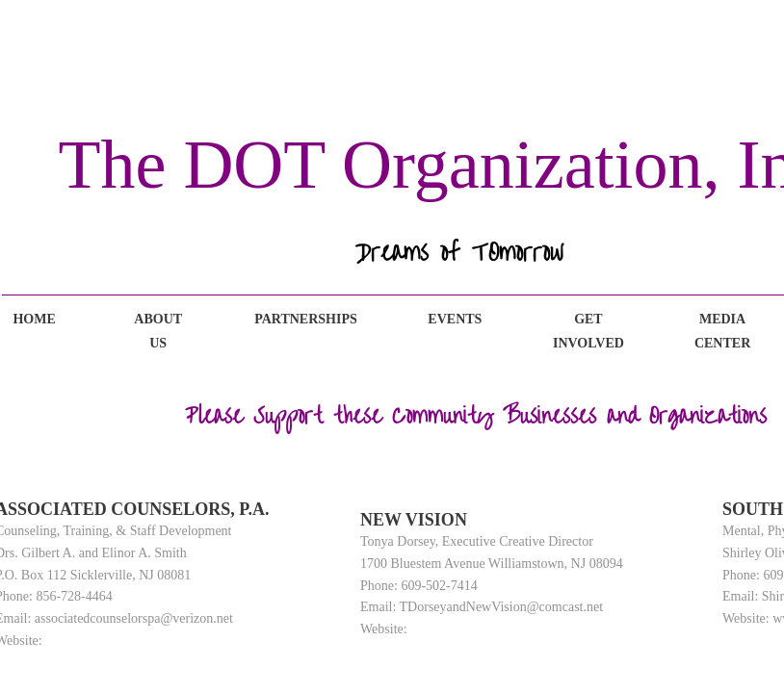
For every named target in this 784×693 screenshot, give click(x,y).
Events (455, 319)
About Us (158, 331)
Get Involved (588, 331)
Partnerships (306, 319)
